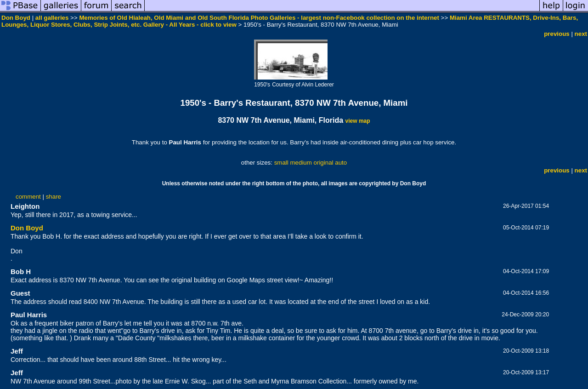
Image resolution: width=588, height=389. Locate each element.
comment (28, 197)
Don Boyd (16, 18)
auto (341, 163)
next (581, 34)
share (54, 197)
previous (557, 34)
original (324, 163)
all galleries (52, 18)
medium (301, 163)
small (281, 163)
